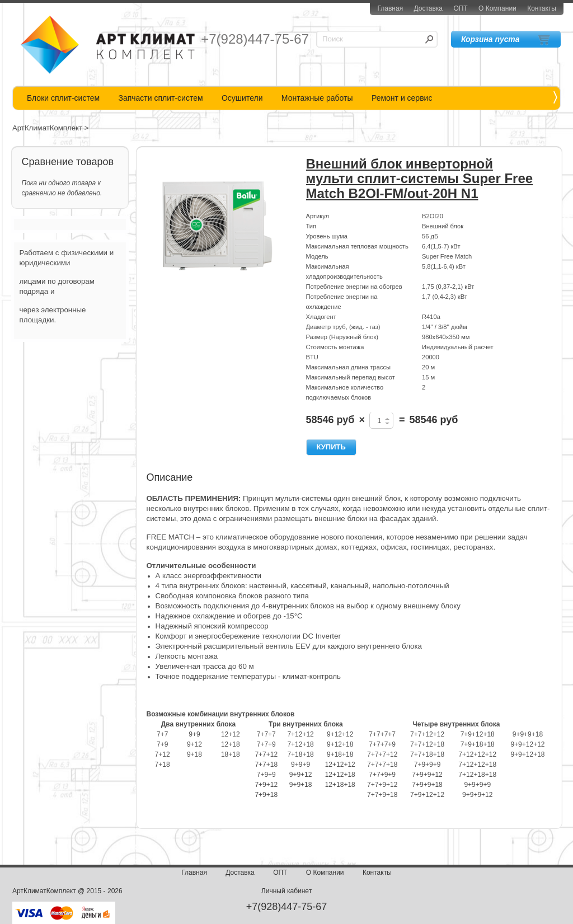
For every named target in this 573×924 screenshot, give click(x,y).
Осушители (242, 98)
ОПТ (460, 8)
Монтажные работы (317, 98)
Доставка (428, 8)
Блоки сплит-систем (63, 98)
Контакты (542, 8)
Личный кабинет (286, 891)
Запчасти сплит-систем (160, 98)
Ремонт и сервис (402, 98)
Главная (390, 8)
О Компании (497, 8)
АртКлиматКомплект (47, 128)
